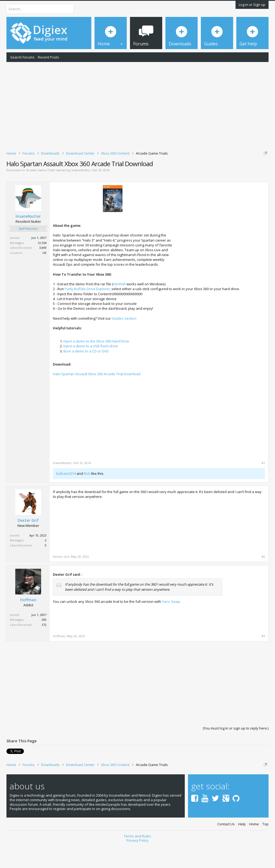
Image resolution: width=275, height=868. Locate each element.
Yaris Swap (171, 625)
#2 (263, 580)
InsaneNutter (81, 193)
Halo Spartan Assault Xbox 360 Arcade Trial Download (97, 397)
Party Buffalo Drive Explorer (87, 312)
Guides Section (124, 341)
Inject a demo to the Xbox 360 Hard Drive (96, 364)
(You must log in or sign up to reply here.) (236, 751)
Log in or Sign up (252, 5)
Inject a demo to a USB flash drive (91, 369)
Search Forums (22, 57)
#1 (263, 486)
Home (254, 847)
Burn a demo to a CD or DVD (86, 374)
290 (44, 643)
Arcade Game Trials (41, 193)
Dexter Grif (28, 544)
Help (242, 847)
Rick (87, 497)
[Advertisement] (137, 105)
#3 (263, 659)
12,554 (42, 266)
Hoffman (28, 623)
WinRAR (119, 307)
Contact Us (226, 847)
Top (265, 847)
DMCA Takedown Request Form (153, 174)
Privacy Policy (137, 863)
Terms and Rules (137, 859)
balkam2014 (66, 497)
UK (44, 276)
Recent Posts (48, 57)
